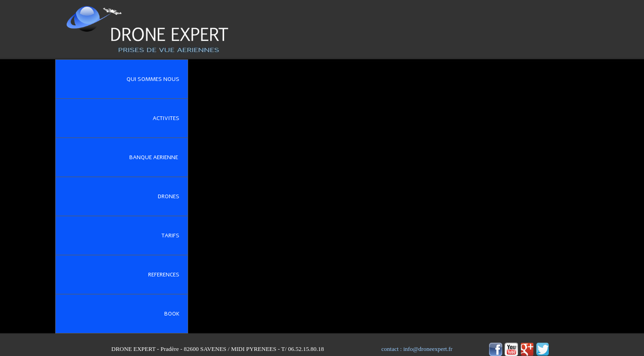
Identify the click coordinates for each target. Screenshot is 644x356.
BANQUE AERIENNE (158, 157)
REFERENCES (168, 275)
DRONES (173, 196)
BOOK (176, 314)
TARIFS (175, 235)
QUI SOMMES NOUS (157, 79)
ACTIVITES (170, 118)
